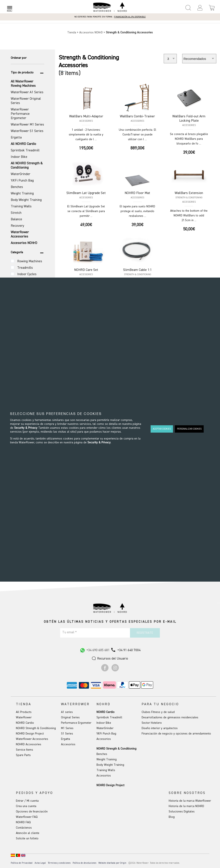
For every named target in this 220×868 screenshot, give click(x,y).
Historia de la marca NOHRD (186, 806)
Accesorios (68, 744)
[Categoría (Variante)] (12, 261)
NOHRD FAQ (23, 822)
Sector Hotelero (152, 723)
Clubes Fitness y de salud (158, 712)
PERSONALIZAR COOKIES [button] (189, 429)
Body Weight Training (110, 765)
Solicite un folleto (27, 838)
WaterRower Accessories (32, 739)
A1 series (67, 712)
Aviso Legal (40, 863)
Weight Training (107, 759)
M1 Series (67, 728)
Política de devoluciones (84, 863)
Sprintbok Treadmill (109, 717)
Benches (102, 754)
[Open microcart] (212, 8)
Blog (172, 817)
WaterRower (24, 717)
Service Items (24, 750)
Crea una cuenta (26, 806)
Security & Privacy (26, 428)
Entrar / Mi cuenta (27, 801)
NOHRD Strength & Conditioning (36, 728)
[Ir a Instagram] (115, 671)
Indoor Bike (104, 723)
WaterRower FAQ (27, 817)
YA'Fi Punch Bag (106, 734)
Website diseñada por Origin (112, 863)
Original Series (70, 717)
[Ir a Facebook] (105, 671)
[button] (200, 8)
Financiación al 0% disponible (130, 17)
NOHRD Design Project (30, 734)
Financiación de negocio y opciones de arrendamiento (176, 734)
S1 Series (67, 734)
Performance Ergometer (76, 723)
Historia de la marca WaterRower (190, 801)
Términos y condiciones (59, 863)
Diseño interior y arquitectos (160, 728)
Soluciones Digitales (182, 812)
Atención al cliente (28, 833)
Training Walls (106, 770)
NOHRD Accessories (29, 744)
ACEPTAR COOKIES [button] (162, 429)
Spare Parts (23, 755)
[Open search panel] (188, 8)
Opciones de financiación (32, 812)
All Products (24, 712)
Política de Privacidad (22, 863)
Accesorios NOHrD (91, 33)
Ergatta (66, 739)
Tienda (72, 33)
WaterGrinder (105, 728)
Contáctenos (24, 828)
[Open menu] (9, 8)
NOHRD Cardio (25, 723)
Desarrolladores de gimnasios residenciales (170, 717)
